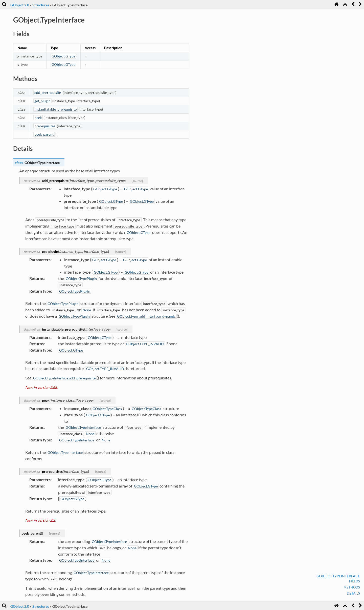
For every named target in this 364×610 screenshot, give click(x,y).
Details (353, 593)
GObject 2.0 (20, 5)
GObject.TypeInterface (338, 576)
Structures (41, 5)
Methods (352, 587)
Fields (355, 581)
